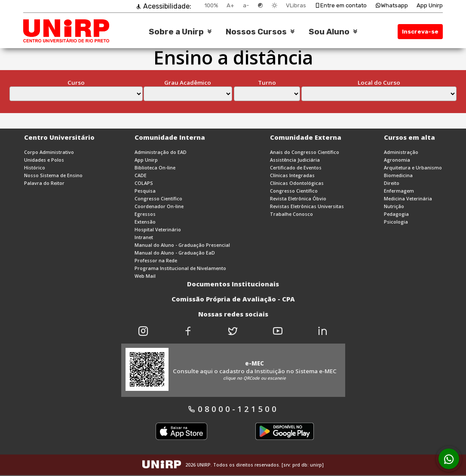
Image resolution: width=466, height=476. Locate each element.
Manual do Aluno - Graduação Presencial (182, 245)
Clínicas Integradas (292, 175)
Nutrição (394, 206)
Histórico (35, 168)
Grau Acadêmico (188, 83)
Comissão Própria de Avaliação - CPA (233, 299)
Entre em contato (341, 5)
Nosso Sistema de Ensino (53, 175)
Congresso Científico (158, 199)
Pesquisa (145, 191)
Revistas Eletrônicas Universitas (307, 206)
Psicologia (396, 222)
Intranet (144, 237)
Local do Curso (379, 83)
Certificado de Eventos (296, 168)
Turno (267, 83)
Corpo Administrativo (49, 152)
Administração (401, 152)
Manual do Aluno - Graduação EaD (175, 253)
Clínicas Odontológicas (297, 183)
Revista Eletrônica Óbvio (298, 199)
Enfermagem (399, 191)
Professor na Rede (156, 261)
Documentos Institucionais (233, 284)
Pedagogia (396, 214)
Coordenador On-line (159, 206)
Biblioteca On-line (155, 168)
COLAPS (144, 183)
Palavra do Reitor (44, 183)
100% (211, 5)
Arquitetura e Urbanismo (413, 168)
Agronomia (397, 160)
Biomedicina (398, 175)
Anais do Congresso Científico (305, 152)
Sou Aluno (329, 32)
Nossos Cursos (256, 32)
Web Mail (145, 276)
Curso (76, 83)
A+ (230, 5)
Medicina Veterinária (408, 199)
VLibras (296, 5)
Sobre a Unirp (176, 32)
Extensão (145, 222)
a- (246, 5)
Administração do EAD (161, 152)
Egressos (145, 214)
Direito (392, 183)
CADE (141, 175)
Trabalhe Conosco (291, 214)
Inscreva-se (420, 32)
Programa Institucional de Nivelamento (180, 268)
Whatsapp (392, 5)
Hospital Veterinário (158, 230)
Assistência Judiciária (295, 160)
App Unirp (430, 5)
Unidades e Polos (44, 160)
